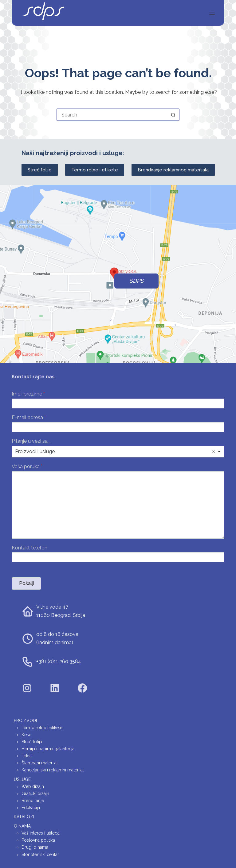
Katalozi (24, 817)
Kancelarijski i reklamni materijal (53, 770)
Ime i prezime (28, 394)
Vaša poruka (27, 467)
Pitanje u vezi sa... (31, 441)
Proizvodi (25, 721)
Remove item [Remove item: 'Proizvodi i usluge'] (214, 452)
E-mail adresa (29, 417)
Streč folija (32, 742)
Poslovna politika (38, 840)
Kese (26, 735)
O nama (22, 826)
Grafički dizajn (35, 793)
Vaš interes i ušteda (41, 833)
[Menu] (212, 13)
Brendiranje (33, 801)
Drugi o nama (35, 847)
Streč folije (40, 170)
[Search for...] (112, 115)
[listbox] (118, 452)
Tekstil (28, 756)
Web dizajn (33, 786)
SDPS (136, 281)
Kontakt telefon (29, 548)
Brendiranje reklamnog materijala (173, 170)
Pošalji (27, 583)
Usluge (22, 779)
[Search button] (173, 115)
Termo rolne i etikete (95, 170)
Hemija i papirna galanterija (48, 749)
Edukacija (31, 808)
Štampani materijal (40, 763)
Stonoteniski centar (40, 855)
